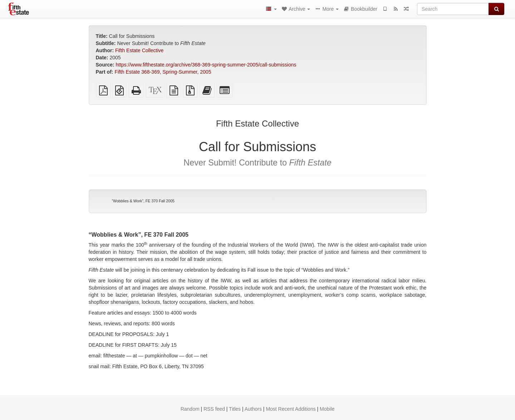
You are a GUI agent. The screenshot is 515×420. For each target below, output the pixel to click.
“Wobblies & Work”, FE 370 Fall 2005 (143, 201)
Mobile (327, 409)
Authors (253, 409)
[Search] (453, 9)
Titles (235, 409)
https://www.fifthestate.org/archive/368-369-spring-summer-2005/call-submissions (206, 65)
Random (190, 409)
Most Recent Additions (291, 409)
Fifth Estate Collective (139, 50)
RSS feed (214, 409)
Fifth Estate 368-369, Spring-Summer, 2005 (163, 72)
